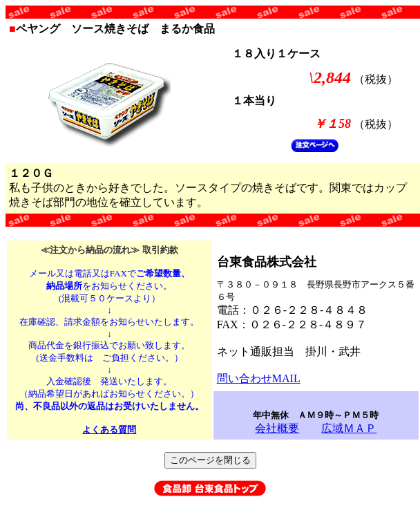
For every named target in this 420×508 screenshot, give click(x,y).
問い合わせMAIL (259, 378)
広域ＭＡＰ (349, 428)
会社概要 (277, 428)
